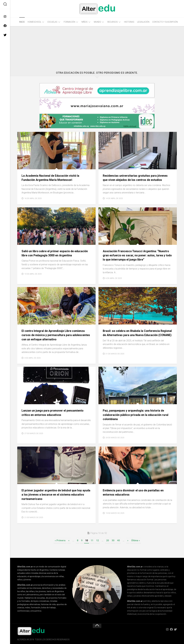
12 (97, 540)
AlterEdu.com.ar (25, 567)
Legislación (143, 22)
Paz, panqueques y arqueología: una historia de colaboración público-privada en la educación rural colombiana (137, 415)
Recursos (113, 22)
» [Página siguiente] (128, 540)
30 (113, 540)
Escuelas (52, 22)
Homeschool (34, 22)
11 (92, 540)
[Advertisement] (97, 48)
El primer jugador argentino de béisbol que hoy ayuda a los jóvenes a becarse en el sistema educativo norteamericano (54, 495)
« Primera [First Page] (60, 540)
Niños (85, 22)
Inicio (22, 22)
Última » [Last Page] (136, 540)
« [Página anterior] (69, 540)
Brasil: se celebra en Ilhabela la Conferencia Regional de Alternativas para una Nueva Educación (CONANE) (133, 335)
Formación (69, 22)
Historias (129, 22)
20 (108, 540)
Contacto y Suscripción (165, 22)
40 (118, 540)
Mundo (97, 22)
